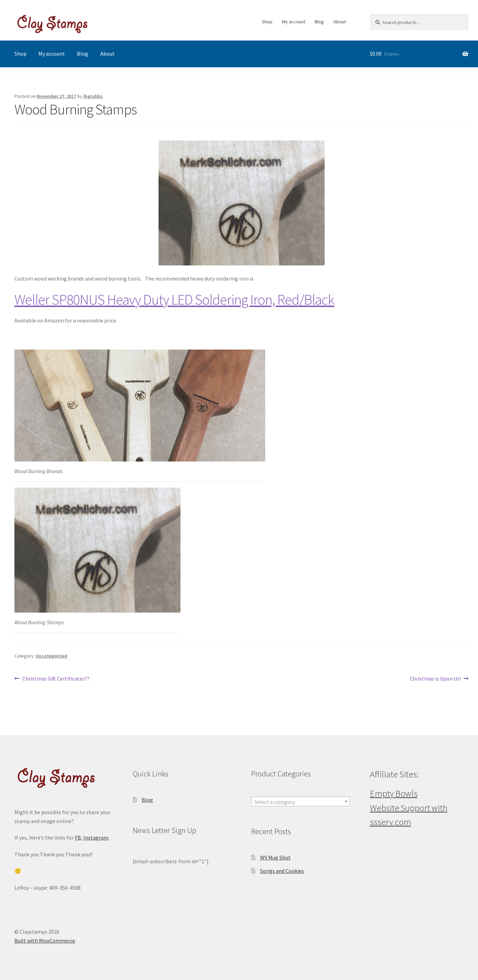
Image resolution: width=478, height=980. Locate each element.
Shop (267, 22)
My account (294, 22)
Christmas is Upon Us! (435, 679)
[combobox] (301, 801)
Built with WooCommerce (45, 941)
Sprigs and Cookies (282, 871)
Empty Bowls (394, 794)
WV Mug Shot (275, 857)
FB (78, 837)
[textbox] (301, 802)
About (340, 22)
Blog (319, 22)
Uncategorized (51, 656)
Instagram (96, 837)
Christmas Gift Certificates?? (56, 679)
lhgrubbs (93, 96)
